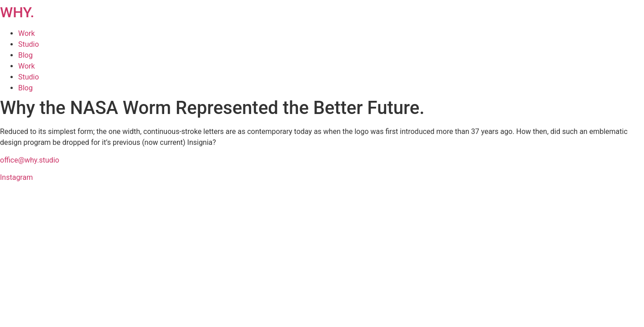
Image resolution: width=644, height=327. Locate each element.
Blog (25, 55)
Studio (29, 44)
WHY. (17, 12)
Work (27, 33)
